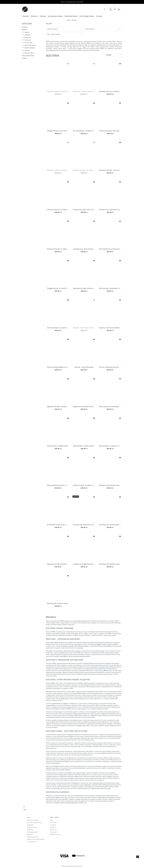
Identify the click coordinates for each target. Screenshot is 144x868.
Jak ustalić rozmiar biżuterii (34, 822)
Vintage (98, 644)
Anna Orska (53, 822)
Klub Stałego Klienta (32, 832)
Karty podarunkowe (28, 56)
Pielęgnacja (30, 825)
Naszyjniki (27, 35)
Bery (86, 646)
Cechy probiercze (32, 842)
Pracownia (53, 825)
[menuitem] (26, 16)
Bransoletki (28, 37)
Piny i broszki (28, 43)
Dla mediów (53, 832)
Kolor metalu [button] (51, 34)
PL (24, 807)
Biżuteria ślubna (29, 53)
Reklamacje (30, 830)
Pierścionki (28, 40)
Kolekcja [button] (50, 29)
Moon (110, 646)
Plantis (81, 646)
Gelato (114, 669)
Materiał (27, 50)
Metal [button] (87, 29)
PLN (25, 810)
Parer (104, 669)
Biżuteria (25, 30)
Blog (51, 820)
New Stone (87, 656)
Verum (82, 672)
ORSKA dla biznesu (55, 834)
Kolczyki (27, 32)
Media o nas (53, 830)
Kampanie (53, 827)
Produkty (25, 27)
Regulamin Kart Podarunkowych (36, 839)
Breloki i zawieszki (30, 48)
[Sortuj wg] (114, 55)
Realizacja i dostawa (33, 820)
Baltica (66, 656)
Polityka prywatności (33, 837)
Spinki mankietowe (30, 45)
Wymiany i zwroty (32, 827)
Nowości (25, 58)
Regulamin (30, 834)
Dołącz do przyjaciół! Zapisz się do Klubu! (72, 2)
